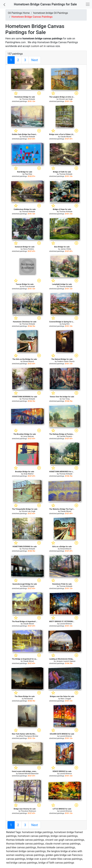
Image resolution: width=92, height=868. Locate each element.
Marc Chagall (66, 699)
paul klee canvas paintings (21, 847)
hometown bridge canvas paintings (26, 851)
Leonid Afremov (66, 624)
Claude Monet (66, 137)
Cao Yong (66, 399)
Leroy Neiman (29, 436)
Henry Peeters (28, 249)
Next (35, 60)
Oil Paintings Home (19, 13)
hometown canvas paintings (34, 836)
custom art (37, 46)
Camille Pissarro (66, 436)
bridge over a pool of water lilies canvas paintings (54, 859)
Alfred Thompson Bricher (29, 736)
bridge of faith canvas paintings (56, 863)
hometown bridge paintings (37, 832)
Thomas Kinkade (28, 99)
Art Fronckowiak (29, 287)
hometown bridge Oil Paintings (51, 13)
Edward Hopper (28, 586)
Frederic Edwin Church (66, 361)
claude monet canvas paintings (63, 844)
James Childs (66, 249)
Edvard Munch (29, 361)
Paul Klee (29, 174)
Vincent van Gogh (66, 99)
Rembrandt (29, 699)
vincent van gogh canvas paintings (65, 840)
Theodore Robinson (28, 811)
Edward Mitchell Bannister (28, 774)
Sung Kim (66, 324)
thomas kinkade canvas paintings (25, 840)
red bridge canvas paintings (22, 863)
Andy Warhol (29, 474)
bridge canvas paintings (64, 836)
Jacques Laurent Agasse (66, 661)
